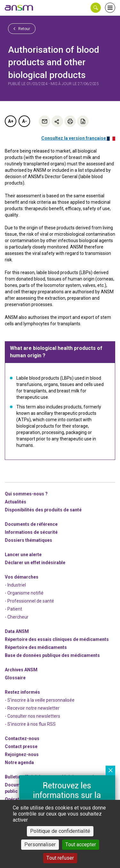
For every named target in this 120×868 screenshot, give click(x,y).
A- (24, 121)
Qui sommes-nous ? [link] (26, 494)
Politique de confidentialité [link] (60, 831)
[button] (96, 8)
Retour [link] (22, 28)
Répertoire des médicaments (36, 647)
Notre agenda (19, 762)
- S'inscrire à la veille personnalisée (40, 700)
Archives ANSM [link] (21, 670)
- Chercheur (17, 617)
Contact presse (21, 746)
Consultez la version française (78, 138)
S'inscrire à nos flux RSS (32, 724)
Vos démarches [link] (22, 577)
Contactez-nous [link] (22, 738)
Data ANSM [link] (17, 631)
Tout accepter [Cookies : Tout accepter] (81, 844)
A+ (11, 121)
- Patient (13, 609)
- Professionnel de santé (29, 601)
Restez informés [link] (22, 692)
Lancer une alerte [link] (23, 555)
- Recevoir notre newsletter (32, 708)
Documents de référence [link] (31, 524)
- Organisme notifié (24, 593)
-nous (22, 754)
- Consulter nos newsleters (32, 716)
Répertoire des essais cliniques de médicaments (57, 639)
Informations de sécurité (31, 532)
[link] (19, 8)
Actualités (16, 502)
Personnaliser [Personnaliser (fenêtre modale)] (40, 844)
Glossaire (15, 678)
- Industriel (15, 585)
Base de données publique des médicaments (52, 655)
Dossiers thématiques (28, 540)
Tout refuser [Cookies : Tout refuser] (60, 858)
